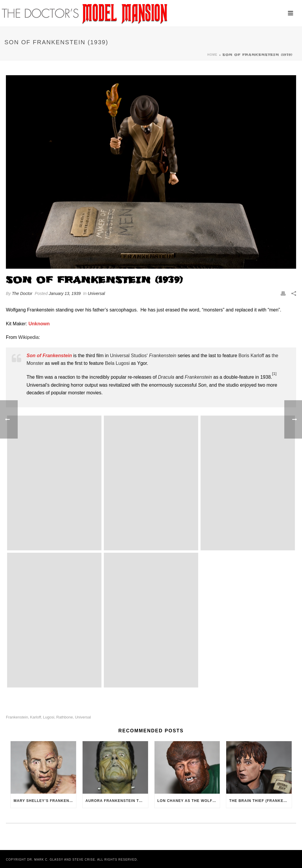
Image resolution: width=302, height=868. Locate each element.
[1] (274, 374)
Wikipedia (28, 337)
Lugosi (49, 717)
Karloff (36, 717)
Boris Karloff (251, 356)
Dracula (166, 377)
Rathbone (65, 717)
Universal (96, 293)
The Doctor (22, 293)
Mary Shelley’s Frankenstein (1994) (45, 801)
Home (212, 55)
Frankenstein (163, 356)
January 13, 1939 (65, 293)
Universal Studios (128, 356)
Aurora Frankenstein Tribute (117, 801)
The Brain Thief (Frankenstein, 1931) (260, 801)
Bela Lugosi (117, 363)
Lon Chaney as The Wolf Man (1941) (189, 801)
